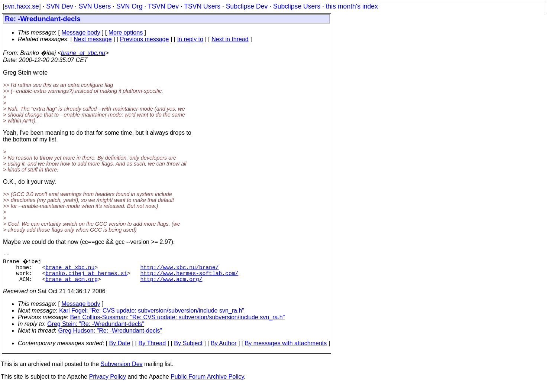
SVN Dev (59, 6)
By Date (119, 349)
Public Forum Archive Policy (207, 383)
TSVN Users (202, 6)
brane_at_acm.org (72, 285)
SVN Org (129, 6)
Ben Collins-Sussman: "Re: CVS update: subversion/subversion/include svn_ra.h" (178, 323)
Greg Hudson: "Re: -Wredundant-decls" (110, 337)
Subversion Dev (122, 370)
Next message (93, 39)
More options (126, 32)
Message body (81, 32)
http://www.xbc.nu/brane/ (179, 270)
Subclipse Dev (247, 6)
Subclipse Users (297, 6)
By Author (224, 349)
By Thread (152, 349)
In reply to (190, 39)
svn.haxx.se (22, 6)
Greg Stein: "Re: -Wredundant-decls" (96, 330)
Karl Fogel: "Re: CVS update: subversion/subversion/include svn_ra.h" (152, 316)
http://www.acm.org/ (171, 285)
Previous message (145, 39)
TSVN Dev (163, 6)
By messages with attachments (286, 349)
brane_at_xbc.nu (83, 53)
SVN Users (95, 6)
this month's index (352, 6)
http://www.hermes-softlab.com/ (189, 277)
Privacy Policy (107, 383)
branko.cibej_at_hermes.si (86, 277)
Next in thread (230, 39)
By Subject (188, 349)
